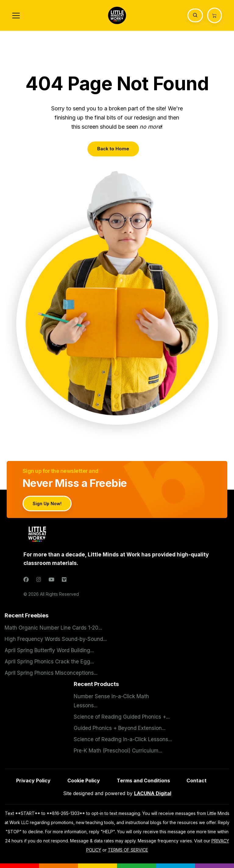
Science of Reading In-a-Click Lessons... (123, 739)
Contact (197, 780)
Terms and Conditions (143, 780)
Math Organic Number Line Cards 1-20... (53, 628)
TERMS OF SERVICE (128, 850)
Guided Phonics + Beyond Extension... (120, 728)
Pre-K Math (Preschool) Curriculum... (118, 751)
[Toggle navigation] (16, 16)
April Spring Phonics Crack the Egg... (49, 662)
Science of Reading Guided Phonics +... (122, 717)
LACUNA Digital (153, 793)
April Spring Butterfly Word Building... (49, 650)
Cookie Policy (84, 780)
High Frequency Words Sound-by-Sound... (56, 639)
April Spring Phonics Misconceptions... (51, 673)
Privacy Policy (33, 780)
